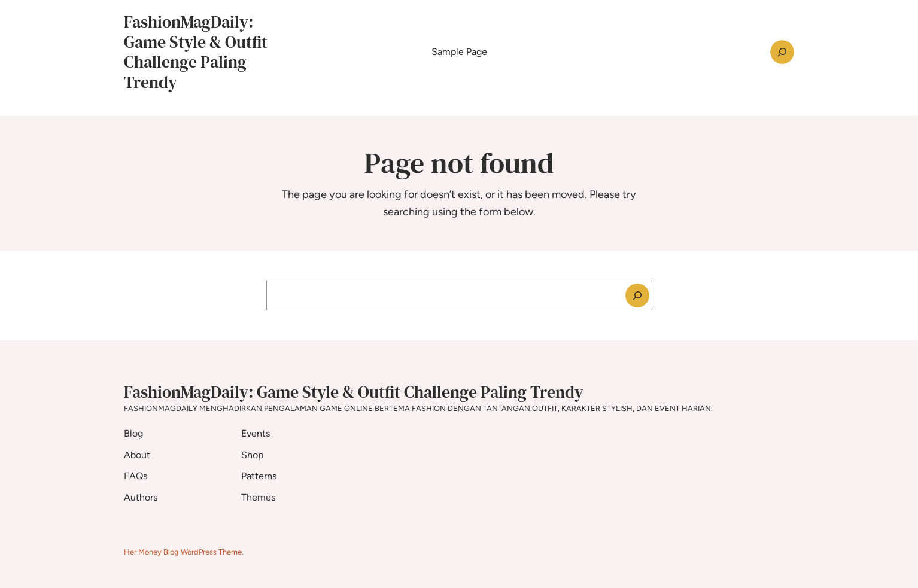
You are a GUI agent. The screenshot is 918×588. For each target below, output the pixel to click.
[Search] (637, 295)
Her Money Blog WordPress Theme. (184, 552)
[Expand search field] (782, 52)
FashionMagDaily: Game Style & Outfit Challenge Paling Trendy (196, 52)
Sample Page (459, 52)
